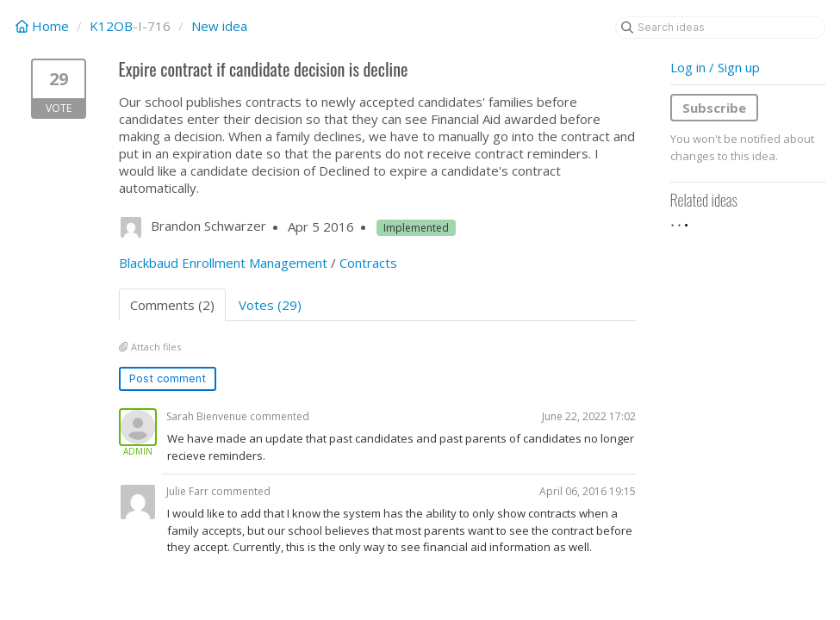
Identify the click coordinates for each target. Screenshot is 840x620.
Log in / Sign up (715, 67)
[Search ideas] (720, 28)
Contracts (368, 263)
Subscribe (714, 108)
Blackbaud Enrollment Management (223, 263)
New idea (219, 26)
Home (44, 26)
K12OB (111, 26)
